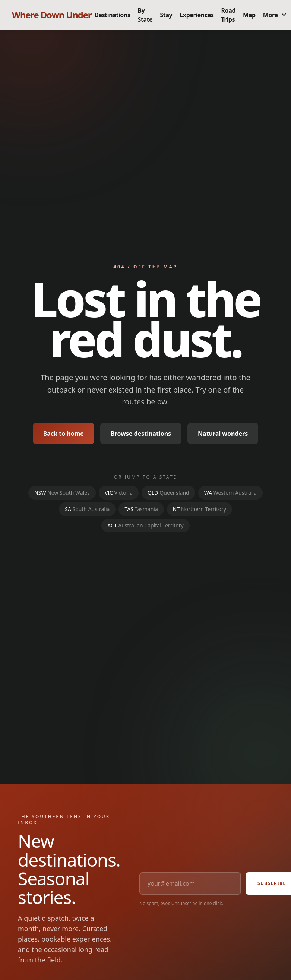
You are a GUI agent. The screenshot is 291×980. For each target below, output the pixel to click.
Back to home (64, 434)
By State (145, 15)
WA (230, 493)
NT (200, 509)
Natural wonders (223, 434)
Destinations (112, 15)
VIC (119, 493)
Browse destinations (141, 434)
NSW (62, 493)
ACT (145, 525)
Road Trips (229, 15)
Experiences (197, 15)
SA (87, 509)
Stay (166, 15)
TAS (141, 509)
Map (249, 15)
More (276, 15)
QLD (168, 493)
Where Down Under (52, 15)
